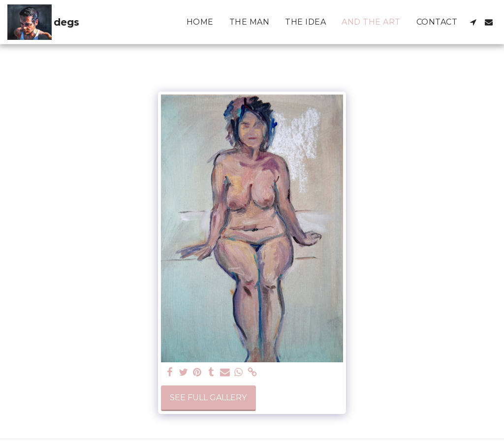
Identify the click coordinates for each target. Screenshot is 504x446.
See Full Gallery (208, 398)
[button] (473, 22)
